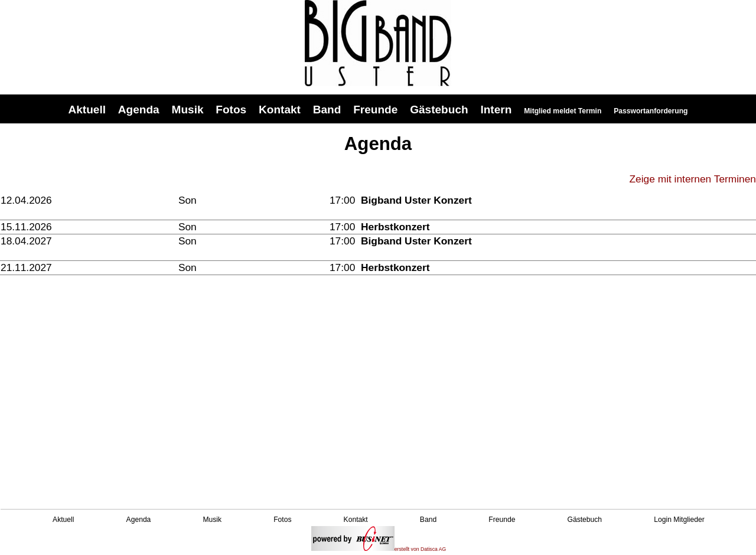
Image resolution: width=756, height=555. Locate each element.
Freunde (375, 110)
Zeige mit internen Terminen (693, 179)
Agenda (139, 110)
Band (327, 110)
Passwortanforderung (651, 111)
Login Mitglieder (679, 520)
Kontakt (280, 110)
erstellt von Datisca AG (379, 549)
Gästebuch (439, 110)
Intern (496, 110)
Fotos (231, 110)
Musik (188, 110)
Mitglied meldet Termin (563, 111)
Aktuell (87, 110)
